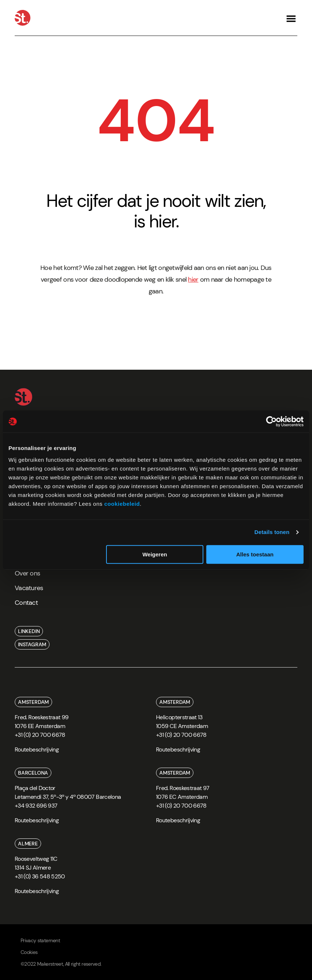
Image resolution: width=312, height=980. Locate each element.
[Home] (23, 18)
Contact (26, 603)
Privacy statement (40, 940)
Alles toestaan (255, 554)
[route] (37, 752)
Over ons (27, 573)
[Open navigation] (291, 18)
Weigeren (155, 554)
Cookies (29, 952)
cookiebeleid (122, 504)
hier (193, 279)
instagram (32, 644)
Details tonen (272, 532)
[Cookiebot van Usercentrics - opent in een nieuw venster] (271, 421)
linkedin (29, 631)
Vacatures (29, 588)
